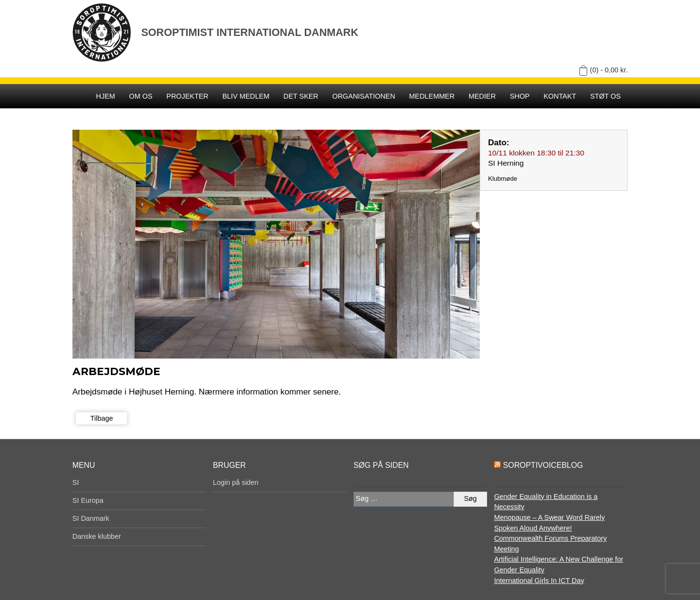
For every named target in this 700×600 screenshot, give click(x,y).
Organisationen (364, 96)
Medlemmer (432, 96)
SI (76, 482)
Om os (141, 96)
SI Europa (88, 500)
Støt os (605, 96)
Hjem (106, 96)
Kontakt (560, 96)
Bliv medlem (246, 96)
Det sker (301, 96)
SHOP (520, 96)
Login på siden (236, 482)
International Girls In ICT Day (539, 581)
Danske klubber (97, 536)
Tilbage (102, 418)
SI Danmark (91, 518)
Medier (482, 96)
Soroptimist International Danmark (250, 32)
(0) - (609, 70)
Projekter (187, 96)
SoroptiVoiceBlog (543, 465)
